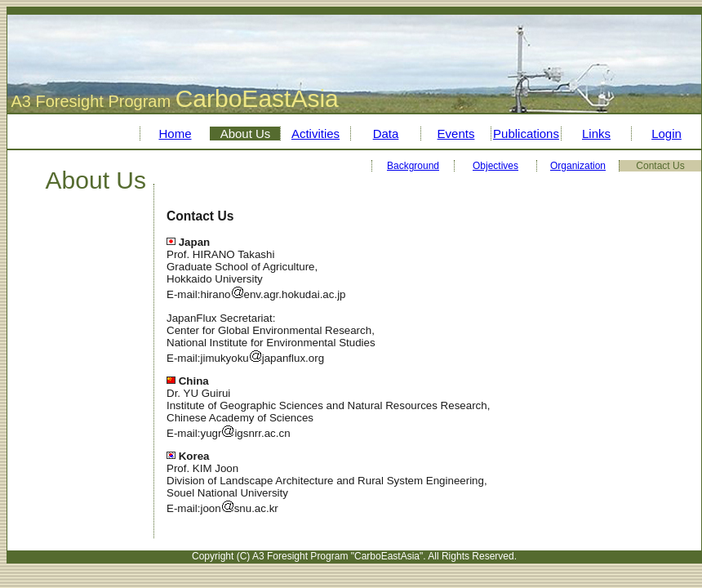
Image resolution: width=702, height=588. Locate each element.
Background (413, 166)
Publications (526, 134)
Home (175, 134)
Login (666, 134)
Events (456, 134)
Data (386, 134)
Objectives (495, 166)
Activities (315, 134)
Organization (578, 166)
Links (596, 134)
